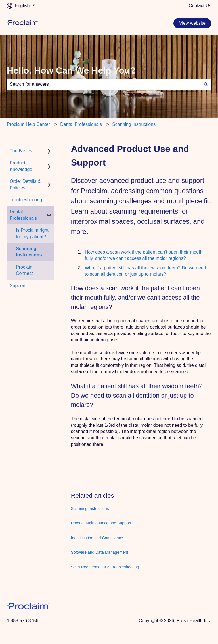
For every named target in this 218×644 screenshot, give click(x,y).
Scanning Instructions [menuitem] (29, 252)
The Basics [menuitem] (21, 151)
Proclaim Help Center (28, 124)
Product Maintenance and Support (101, 523)
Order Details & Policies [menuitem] (25, 184)
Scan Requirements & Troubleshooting (105, 567)
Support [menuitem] (18, 286)
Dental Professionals (81, 124)
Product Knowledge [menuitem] (21, 166)
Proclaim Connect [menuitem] (25, 270)
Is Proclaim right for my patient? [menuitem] (32, 233)
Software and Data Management (100, 552)
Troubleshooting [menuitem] (26, 200)
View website (192, 23)
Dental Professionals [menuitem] (23, 215)
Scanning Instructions (134, 124)
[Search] (206, 84)
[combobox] (104, 84)
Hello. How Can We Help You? (71, 70)
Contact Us (200, 6)
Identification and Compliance (97, 538)
